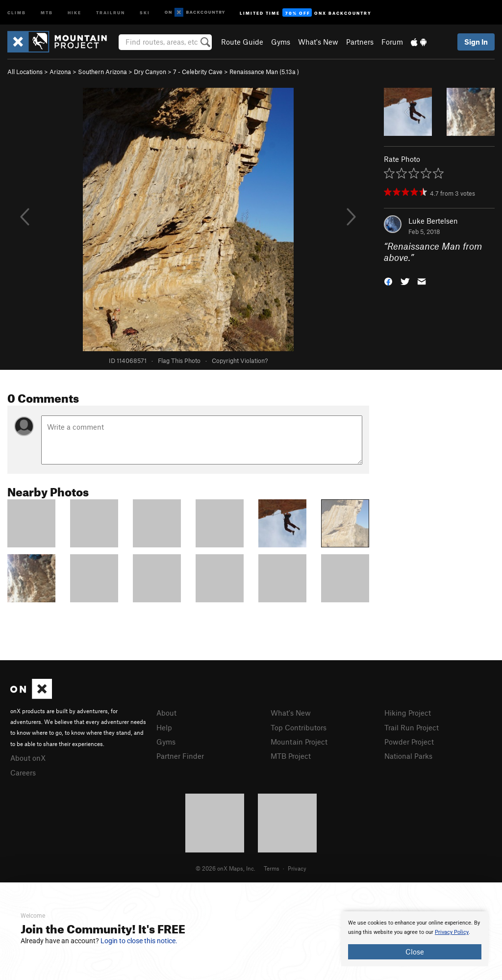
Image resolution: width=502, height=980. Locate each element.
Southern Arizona (102, 72)
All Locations (25, 72)
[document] (415, 939)
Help (164, 727)
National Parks (408, 756)
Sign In (476, 42)
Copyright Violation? (240, 361)
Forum (392, 42)
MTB (47, 12)
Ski (145, 12)
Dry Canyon (150, 72)
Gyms (281, 42)
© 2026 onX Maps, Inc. (226, 868)
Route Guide (242, 42)
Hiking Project (408, 713)
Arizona (60, 72)
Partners (360, 42)
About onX (28, 758)
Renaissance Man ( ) (264, 72)
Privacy (297, 868)
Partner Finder (180, 756)
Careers (23, 773)
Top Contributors (299, 727)
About (166, 713)
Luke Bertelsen (433, 221)
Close (415, 952)
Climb (17, 12)
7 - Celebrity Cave (198, 72)
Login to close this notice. (139, 941)
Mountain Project (299, 742)
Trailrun (111, 12)
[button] (388, 280)
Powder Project (409, 742)
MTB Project (291, 756)
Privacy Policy (452, 932)
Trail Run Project (412, 727)
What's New (318, 42)
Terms (272, 868)
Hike (75, 12)
